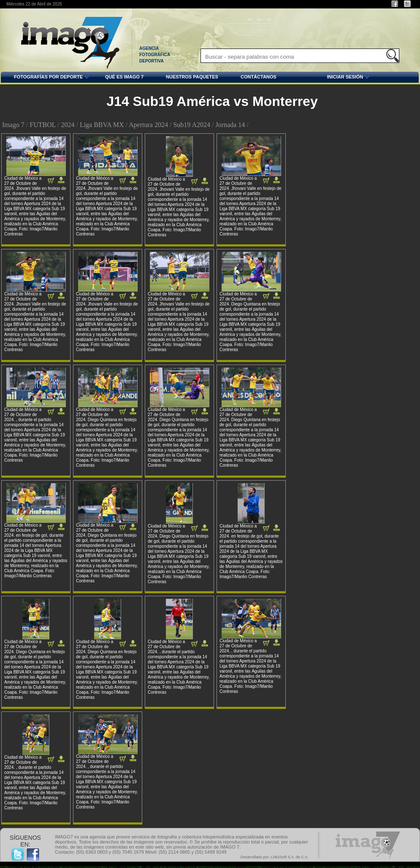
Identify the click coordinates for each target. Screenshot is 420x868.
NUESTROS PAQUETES (192, 77)
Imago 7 (13, 125)
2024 (68, 125)
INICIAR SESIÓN (324, 78)
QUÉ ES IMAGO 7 (124, 77)
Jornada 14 (230, 125)
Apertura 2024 (148, 125)
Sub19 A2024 (192, 125)
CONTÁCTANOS (259, 77)
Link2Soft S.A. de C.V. (289, 857)
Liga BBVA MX (102, 125)
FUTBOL (43, 125)
